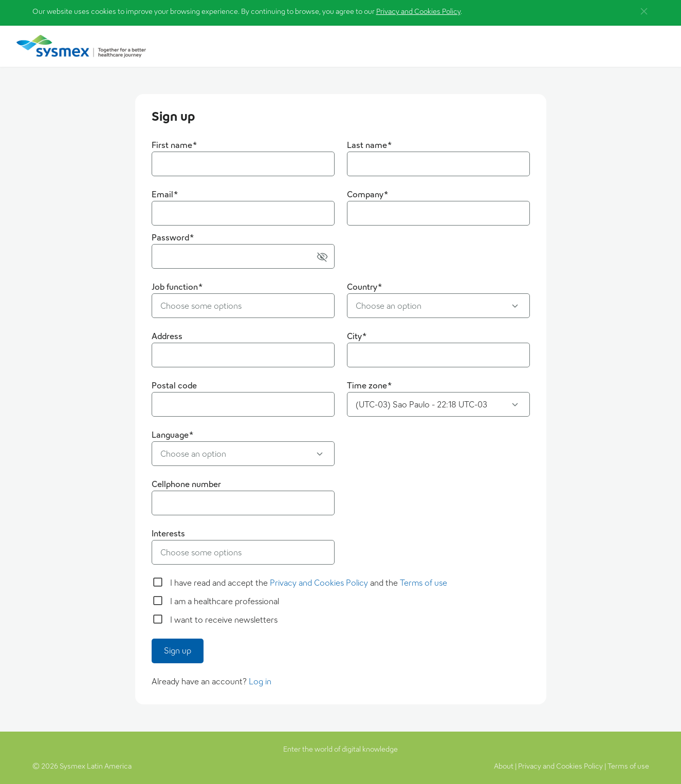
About (504, 766)
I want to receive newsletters (224, 620)
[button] (644, 11)
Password (173, 238)
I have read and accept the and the (309, 583)
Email (165, 194)
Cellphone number (186, 484)
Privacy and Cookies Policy (418, 11)
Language (173, 435)
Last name (370, 145)
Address (167, 336)
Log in (260, 682)
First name (174, 145)
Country (365, 287)
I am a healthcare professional (225, 601)
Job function (177, 287)
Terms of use (424, 583)
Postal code (174, 386)
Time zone (370, 386)
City (357, 336)
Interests (168, 534)
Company (368, 194)
